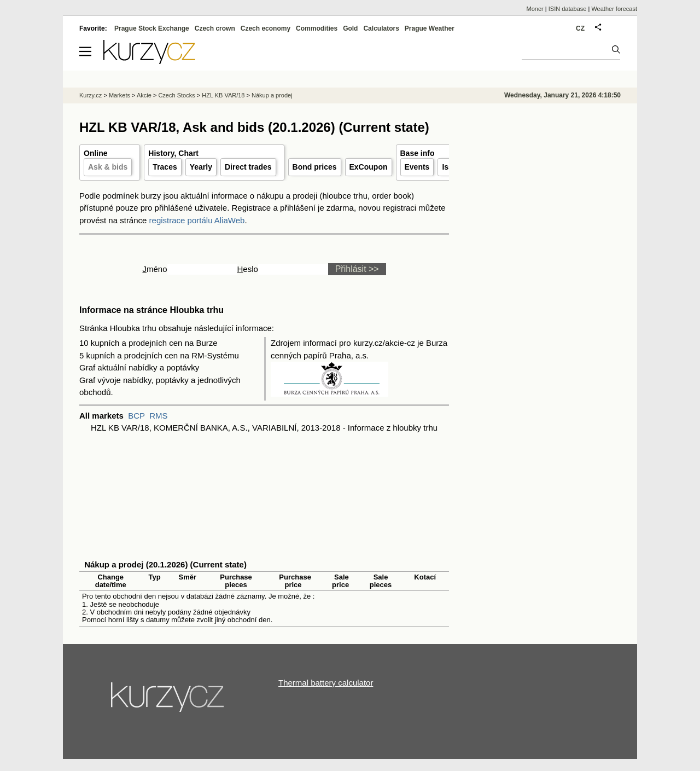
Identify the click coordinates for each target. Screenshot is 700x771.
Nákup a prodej (272, 95)
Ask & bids (108, 167)
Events (417, 167)
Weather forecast (614, 9)
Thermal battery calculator (326, 683)
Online (96, 153)
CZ (580, 28)
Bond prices (315, 167)
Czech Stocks (176, 95)
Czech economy (266, 28)
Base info (418, 153)
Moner (535, 9)
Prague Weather (430, 28)
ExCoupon (369, 167)
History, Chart (173, 153)
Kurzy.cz (91, 95)
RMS (158, 416)
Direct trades (248, 167)
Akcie (144, 95)
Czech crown (215, 28)
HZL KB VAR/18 (223, 95)
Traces (165, 167)
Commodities (317, 28)
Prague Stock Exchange (152, 28)
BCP (136, 416)
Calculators (381, 28)
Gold (350, 28)
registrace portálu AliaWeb (197, 220)
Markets (119, 95)
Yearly (201, 167)
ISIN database (568, 9)
